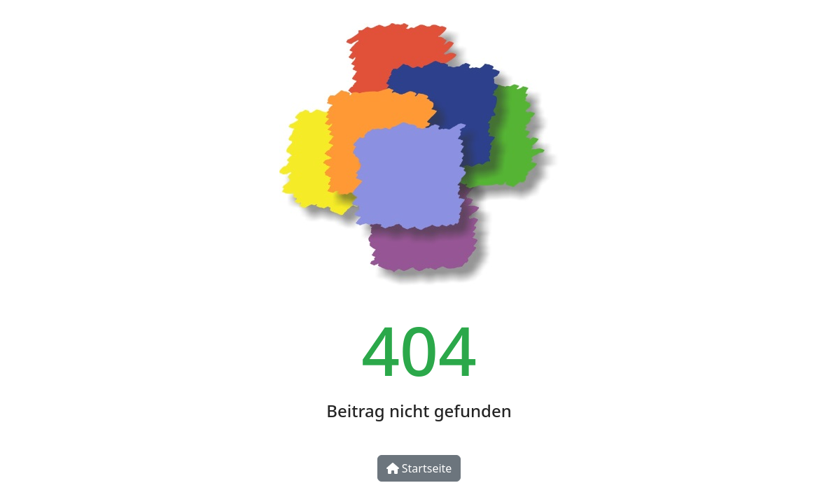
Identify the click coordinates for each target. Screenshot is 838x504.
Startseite (419, 468)
